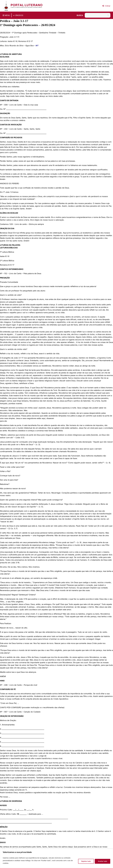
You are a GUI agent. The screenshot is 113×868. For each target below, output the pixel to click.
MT (37, 46)
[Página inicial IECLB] (6, 6)
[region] (56, 858)
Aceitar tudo (103, 861)
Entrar (106, 6)
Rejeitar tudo (86, 861)
